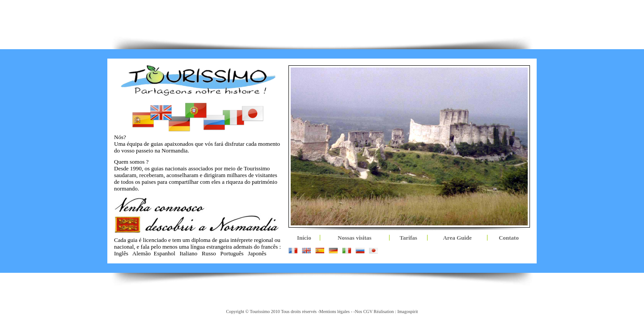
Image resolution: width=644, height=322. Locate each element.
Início (304, 238)
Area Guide (457, 238)
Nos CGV (364, 311)
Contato (509, 238)
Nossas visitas (355, 238)
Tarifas (409, 238)
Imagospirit (407, 311)
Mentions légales (335, 311)
